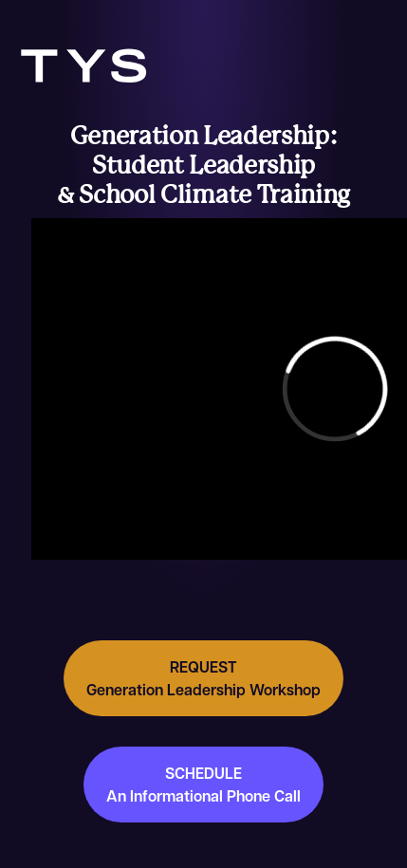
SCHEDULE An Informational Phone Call (203, 785)
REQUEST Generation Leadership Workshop (203, 678)
